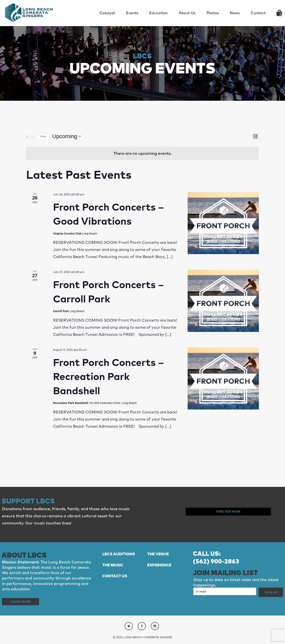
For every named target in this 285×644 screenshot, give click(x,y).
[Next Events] (32, 137)
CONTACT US (118, 584)
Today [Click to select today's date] (43, 136)
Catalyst (107, 13)
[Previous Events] (27, 137)
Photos (213, 13)
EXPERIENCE (162, 573)
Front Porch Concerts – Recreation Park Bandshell (108, 376)
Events (132, 13)
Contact (258, 13)
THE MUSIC (115, 573)
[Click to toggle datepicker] (67, 136)
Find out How (228, 511)
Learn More (25, 601)
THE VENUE (161, 554)
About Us (187, 13)
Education (158, 13)
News (235, 13)
